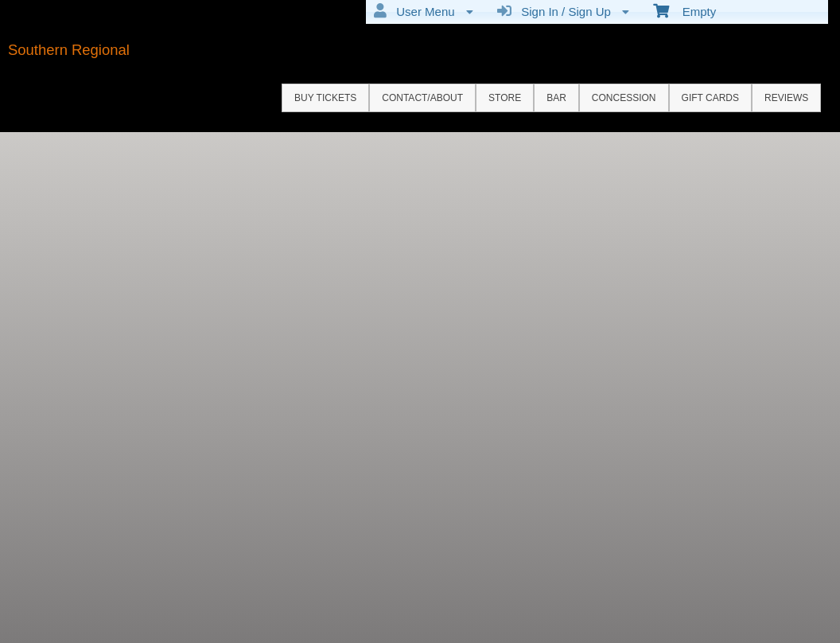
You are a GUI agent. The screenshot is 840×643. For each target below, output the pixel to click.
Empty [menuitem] (684, 10)
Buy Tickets (325, 98)
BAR (556, 98)
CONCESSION (624, 98)
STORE (505, 98)
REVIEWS (786, 98)
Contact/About (422, 98)
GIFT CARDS (710, 98)
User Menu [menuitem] (424, 11)
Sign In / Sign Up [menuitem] (563, 11)
